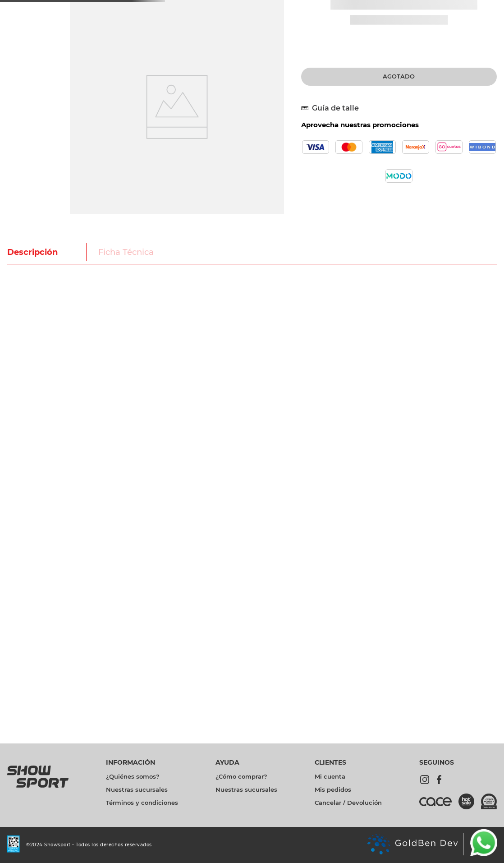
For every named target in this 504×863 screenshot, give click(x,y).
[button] (334, 108)
